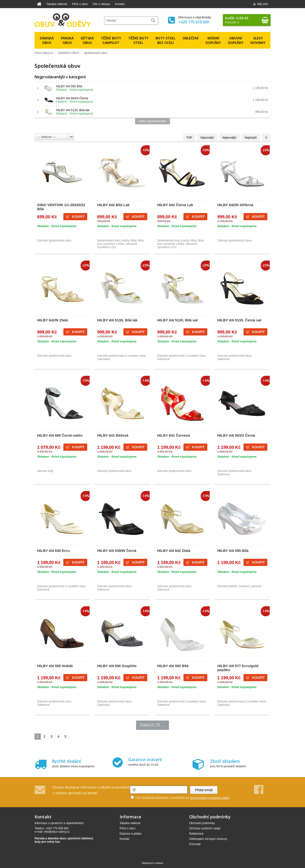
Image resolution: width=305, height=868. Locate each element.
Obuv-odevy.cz (44, 53)
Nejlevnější (229, 138)
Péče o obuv (80, 4)
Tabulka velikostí (57, 4)
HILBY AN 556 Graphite (117, 666)
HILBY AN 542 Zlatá (174, 551)
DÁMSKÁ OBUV (69, 53)
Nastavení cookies (152, 863)
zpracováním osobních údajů (210, 798)
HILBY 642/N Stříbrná (235, 205)
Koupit (78, 217)
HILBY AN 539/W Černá (117, 551)
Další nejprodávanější (152, 121)
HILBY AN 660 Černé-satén (60, 435)
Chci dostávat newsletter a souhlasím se (180, 798)
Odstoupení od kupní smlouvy (208, 839)
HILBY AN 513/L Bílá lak (73, 110)
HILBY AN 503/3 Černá (72, 98)
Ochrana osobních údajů (205, 828)
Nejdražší (251, 138)
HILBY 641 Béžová (113, 435)
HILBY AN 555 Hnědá (55, 666)
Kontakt (120, 4)
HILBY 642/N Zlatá (52, 320)
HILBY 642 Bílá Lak (113, 205)
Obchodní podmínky (202, 823)
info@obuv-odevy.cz (57, 832)
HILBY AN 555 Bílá (69, 86)
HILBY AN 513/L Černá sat (239, 320)
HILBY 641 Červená (174, 435)
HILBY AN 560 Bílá (173, 666)
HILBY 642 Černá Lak (175, 205)
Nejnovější (207, 138)
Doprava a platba (130, 834)
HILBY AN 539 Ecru (53, 551)
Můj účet (261, 4)
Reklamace (196, 834)
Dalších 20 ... (152, 725)
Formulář (195, 844)
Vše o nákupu (101, 4)
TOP (189, 138)
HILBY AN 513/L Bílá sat (178, 320)
